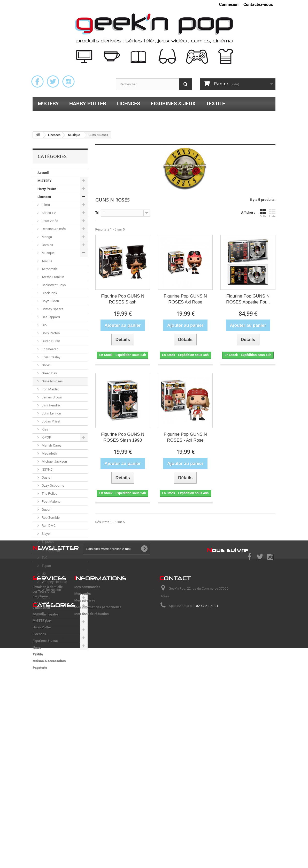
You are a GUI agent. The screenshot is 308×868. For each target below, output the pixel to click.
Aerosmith (49, 269)
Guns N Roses (52, 381)
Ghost (46, 365)
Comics (47, 245)
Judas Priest (51, 421)
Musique (48, 253)
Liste (272, 213)
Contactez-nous (258, 4)
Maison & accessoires (68, 117)
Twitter (53, 81)
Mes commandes (87, 717)
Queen (46, 510)
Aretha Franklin (52, 277)
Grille (263, 213)
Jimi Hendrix (51, 405)
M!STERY (48, 103)
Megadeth (49, 453)
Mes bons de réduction (92, 744)
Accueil (43, 173)
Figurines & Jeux (173, 103)
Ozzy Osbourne (52, 485)
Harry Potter (88, 103)
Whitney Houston (54, 582)
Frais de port (42, 751)
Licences (128, 103)
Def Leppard (50, 317)
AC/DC (46, 261)
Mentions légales (45, 745)
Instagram (68, 81)
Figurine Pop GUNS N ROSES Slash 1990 (123, 437)
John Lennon (51, 413)
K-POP (46, 437)
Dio (44, 325)
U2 (43, 574)
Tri (97, 213)
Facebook (37, 81)
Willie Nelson (51, 590)
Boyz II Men (50, 301)
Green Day (49, 373)
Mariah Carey (51, 445)
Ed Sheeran (50, 349)
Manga (46, 237)
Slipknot (47, 542)
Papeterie (121, 117)
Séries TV (48, 213)
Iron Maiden (50, 389)
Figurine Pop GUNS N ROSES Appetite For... (248, 299)
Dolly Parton (50, 333)
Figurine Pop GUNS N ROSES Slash (123, 299)
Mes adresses (85, 731)
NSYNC (47, 469)
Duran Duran (51, 341)
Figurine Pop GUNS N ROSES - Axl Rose (185, 437)
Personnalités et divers (58, 606)
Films (45, 205)
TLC (44, 558)
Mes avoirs (83, 724)
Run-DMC (48, 526)
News (42, 622)
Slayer (46, 534)
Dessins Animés (53, 229)
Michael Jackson (54, 461)
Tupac (46, 566)
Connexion (229, 4)
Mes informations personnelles (98, 737)
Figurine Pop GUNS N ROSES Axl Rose (185, 299)
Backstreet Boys (53, 285)
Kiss (44, 429)
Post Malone (51, 502)
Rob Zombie (50, 518)
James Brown (51, 397)
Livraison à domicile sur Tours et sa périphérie (48, 722)
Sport (45, 598)
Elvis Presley (51, 357)
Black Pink (49, 293)
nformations (100, 709)
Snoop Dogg (50, 550)
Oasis (45, 477)
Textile (215, 103)
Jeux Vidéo (49, 221)
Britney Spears (52, 309)
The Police (49, 494)
